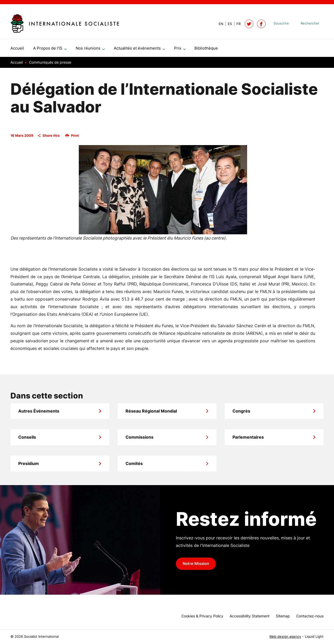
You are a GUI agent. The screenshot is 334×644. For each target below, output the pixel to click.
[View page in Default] (219, 24)
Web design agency (285, 637)
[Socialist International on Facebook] (261, 24)
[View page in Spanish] (228, 24)
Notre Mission (196, 566)
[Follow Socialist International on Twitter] (249, 24)
